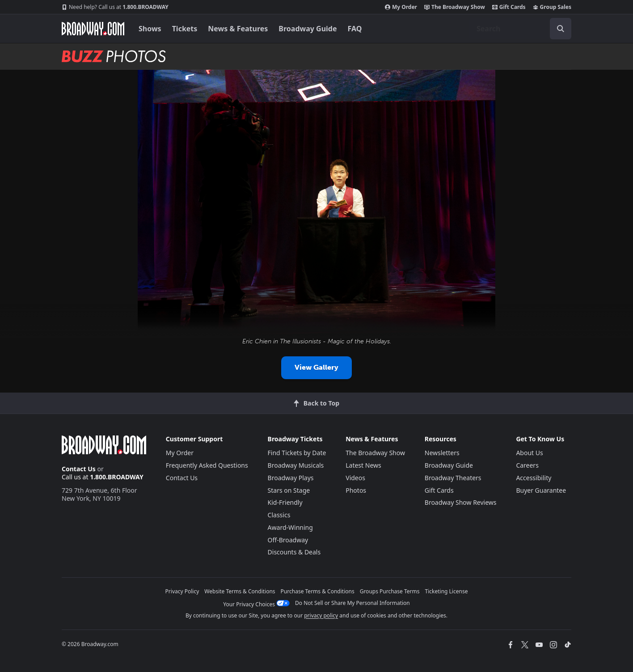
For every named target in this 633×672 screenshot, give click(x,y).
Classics (279, 515)
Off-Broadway (288, 540)
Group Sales (552, 7)
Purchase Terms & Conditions (318, 591)
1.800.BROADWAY (115, 7)
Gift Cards (509, 7)
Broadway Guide (308, 29)
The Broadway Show (455, 7)
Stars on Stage (289, 490)
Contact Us (79, 469)
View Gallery (316, 367)
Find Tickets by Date (297, 453)
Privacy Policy (182, 591)
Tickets (185, 29)
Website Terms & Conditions (240, 591)
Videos (355, 478)
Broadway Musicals (296, 465)
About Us (529, 453)
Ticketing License (447, 591)
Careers (527, 465)
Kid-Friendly (285, 502)
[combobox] (520, 29)
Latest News (363, 465)
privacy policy (321, 615)
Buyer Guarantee (541, 490)
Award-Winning (290, 527)
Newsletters (442, 453)
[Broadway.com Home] (93, 29)
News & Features (238, 29)
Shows (150, 29)
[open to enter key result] (561, 29)
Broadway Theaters (453, 478)
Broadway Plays (291, 478)
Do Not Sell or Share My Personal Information (352, 603)
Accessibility (534, 478)
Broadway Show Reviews (461, 502)
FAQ (355, 29)
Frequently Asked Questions (207, 465)
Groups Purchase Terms (390, 591)
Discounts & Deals (294, 552)
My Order (401, 7)
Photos (356, 490)
